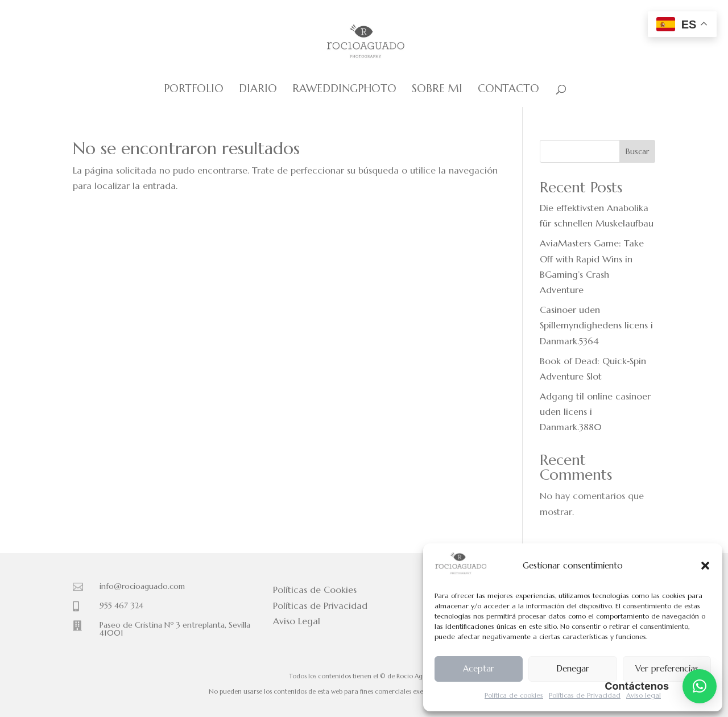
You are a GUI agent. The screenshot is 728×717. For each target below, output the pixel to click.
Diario (258, 90)
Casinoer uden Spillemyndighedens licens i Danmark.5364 (596, 325)
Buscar (637, 151)
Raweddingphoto (344, 90)
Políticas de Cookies (315, 590)
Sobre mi (437, 90)
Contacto (508, 90)
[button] (705, 566)
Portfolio (194, 90)
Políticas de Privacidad (585, 695)
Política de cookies (514, 695)
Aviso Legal (297, 621)
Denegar (573, 668)
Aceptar (479, 668)
